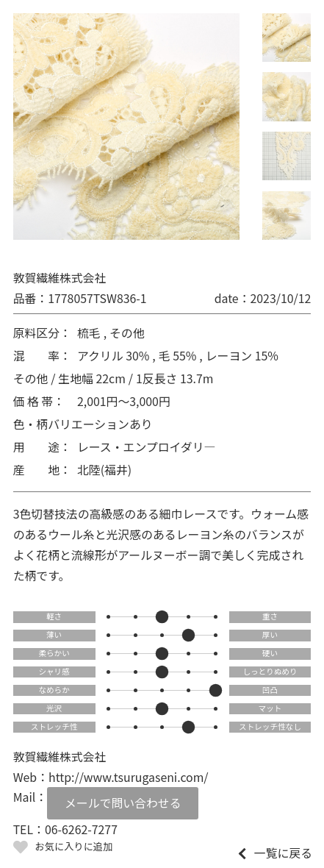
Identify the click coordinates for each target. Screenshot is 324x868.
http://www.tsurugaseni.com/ (129, 777)
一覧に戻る (283, 853)
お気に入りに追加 (74, 846)
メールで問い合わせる (123, 803)
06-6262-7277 (81, 829)
